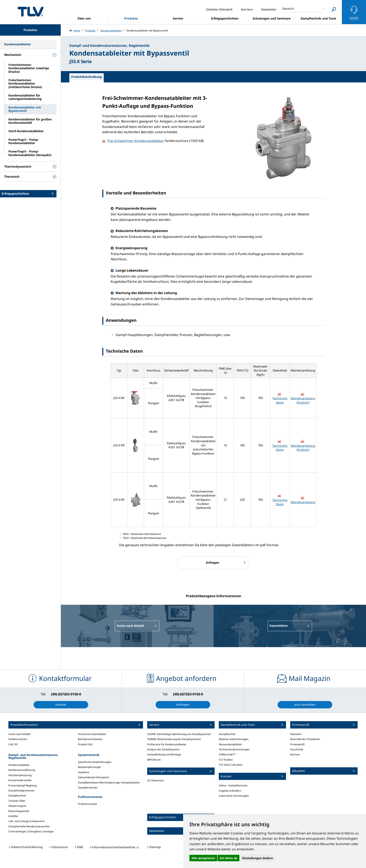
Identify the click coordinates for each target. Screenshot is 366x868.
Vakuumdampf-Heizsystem (94, 777)
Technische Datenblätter (92, 734)
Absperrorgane (17, 806)
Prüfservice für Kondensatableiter (167, 744)
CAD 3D (13, 744)
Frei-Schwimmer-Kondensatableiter (136, 141)
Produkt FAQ (85, 744)
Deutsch (288, 8)
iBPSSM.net (154, 760)
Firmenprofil (297, 744)
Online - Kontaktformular (233, 785)
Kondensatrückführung (22, 770)
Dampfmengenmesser (22, 790)
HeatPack (83, 772)
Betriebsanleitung (303, 502)
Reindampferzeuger (90, 767)
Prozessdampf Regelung (23, 785)
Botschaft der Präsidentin (305, 739)
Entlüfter (13, 816)
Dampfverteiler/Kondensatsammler (29, 826)
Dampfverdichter (88, 788)
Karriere (295, 754)
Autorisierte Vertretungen (234, 796)
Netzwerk (296, 734)
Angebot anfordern (230, 791)
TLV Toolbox (226, 760)
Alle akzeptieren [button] (203, 858)
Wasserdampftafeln (230, 744)
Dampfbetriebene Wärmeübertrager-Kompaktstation (109, 783)
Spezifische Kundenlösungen (95, 762)
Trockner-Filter (17, 801)
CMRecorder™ (227, 754)
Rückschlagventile (19, 811)
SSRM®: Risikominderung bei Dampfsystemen (174, 739)
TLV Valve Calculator (231, 765)
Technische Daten (280, 400)
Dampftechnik (227, 734)
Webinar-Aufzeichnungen (234, 739)
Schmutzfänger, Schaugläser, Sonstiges (31, 831)
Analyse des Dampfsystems (163, 749)
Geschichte (297, 749)
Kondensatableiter (19, 765)
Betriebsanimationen (90, 739)
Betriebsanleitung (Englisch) (303, 400)
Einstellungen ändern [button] (258, 858)
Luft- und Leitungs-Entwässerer (27, 821)
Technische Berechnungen (234, 749)
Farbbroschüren (18, 739)
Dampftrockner (17, 796)
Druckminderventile (20, 780)
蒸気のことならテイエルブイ (30, 11)
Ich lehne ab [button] (228, 858)
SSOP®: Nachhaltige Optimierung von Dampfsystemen (179, 734)
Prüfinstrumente (87, 804)
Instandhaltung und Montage (164, 754)
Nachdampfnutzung (20, 775)
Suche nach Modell (19, 734)
